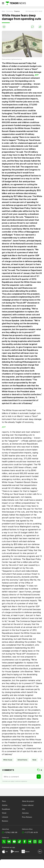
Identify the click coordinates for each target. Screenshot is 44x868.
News (4, 801)
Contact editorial (28, 805)
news (34, 760)
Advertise (25, 813)
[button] (40, 864)
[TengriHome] (13, 864)
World (4, 813)
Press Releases (27, 817)
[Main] (16, 3)
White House (8, 760)
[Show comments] (33, 27)
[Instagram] (35, 842)
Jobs (24, 809)
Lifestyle (5, 817)
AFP (37, 75)
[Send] (39, 777)
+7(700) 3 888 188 (11, 832)
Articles (5, 805)
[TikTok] (19, 842)
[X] (4, 842)
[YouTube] (14, 842)
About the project (28, 801)
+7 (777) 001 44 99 (31, 832)
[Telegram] (30, 842)
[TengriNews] (4, 864)
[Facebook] (25, 842)
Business (5, 821)
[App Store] (4, 852)
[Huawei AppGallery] (23, 852)
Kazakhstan (6, 809)
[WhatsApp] (40, 842)
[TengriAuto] (31, 864)
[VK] (9, 842)
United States (22, 760)
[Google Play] (12, 852)
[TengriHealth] (22, 864)
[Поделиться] (40, 27)
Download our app (9, 847)
